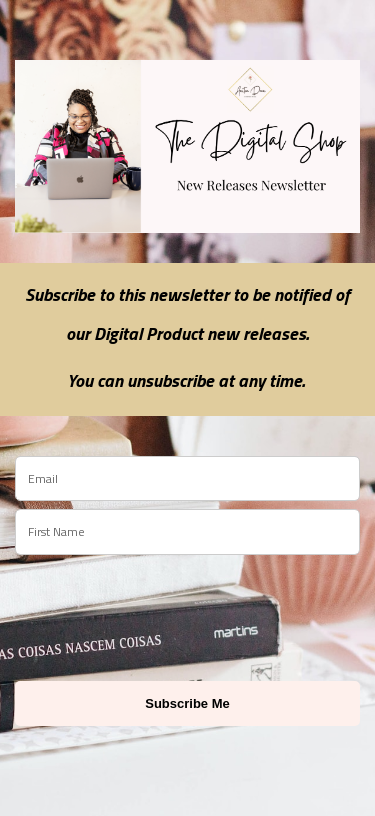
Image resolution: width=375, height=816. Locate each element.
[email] (187, 479)
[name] (187, 532)
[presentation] (132, 609)
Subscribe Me (187, 703)
